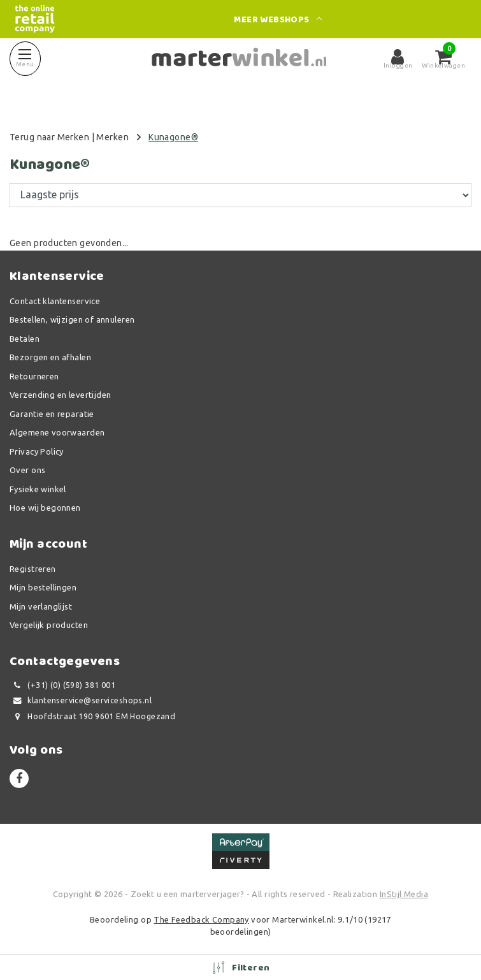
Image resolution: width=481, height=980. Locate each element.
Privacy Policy (37, 451)
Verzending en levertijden (61, 395)
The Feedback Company (201, 919)
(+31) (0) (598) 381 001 (62, 685)
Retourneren (34, 376)
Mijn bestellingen (43, 587)
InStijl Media (404, 894)
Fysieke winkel (38, 489)
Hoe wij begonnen (45, 508)
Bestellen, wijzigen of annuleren (72, 319)
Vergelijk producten (49, 625)
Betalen (25, 339)
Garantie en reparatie (52, 414)
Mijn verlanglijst (41, 606)
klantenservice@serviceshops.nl (81, 700)
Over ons (27, 470)
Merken (112, 137)
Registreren (33, 569)
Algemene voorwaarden (57, 432)
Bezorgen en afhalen (50, 357)
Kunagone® (173, 137)
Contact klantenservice (55, 301)
